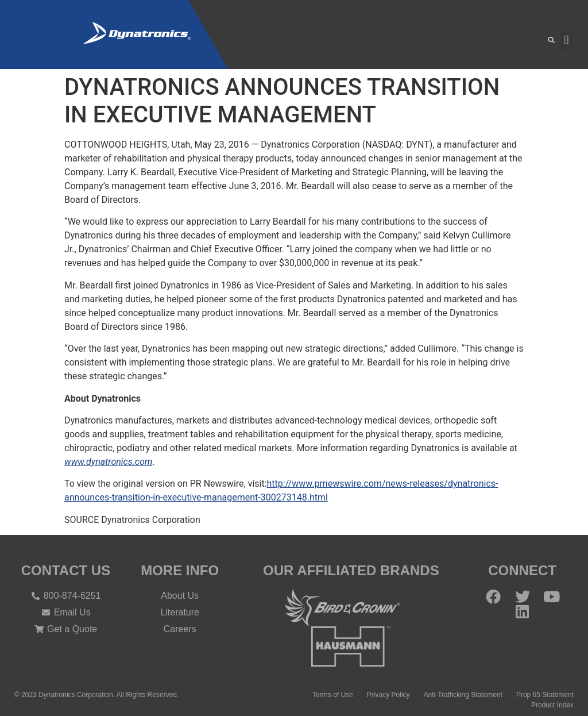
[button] (552, 41)
